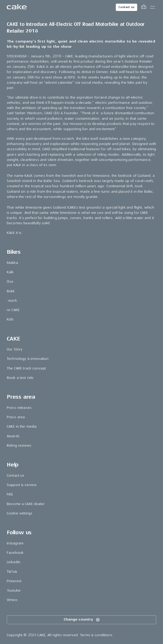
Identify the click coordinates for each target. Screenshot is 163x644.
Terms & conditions (96, 635)
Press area (16, 417)
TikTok (12, 572)
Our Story (15, 349)
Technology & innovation (28, 359)
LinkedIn (14, 562)
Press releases (19, 408)
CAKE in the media (22, 426)
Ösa (10, 281)
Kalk (10, 272)
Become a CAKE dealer (26, 504)
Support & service (22, 485)
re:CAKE (13, 310)
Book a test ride (20, 378)
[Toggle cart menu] (144, 7)
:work (12, 300)
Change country (82, 620)
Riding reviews (19, 445)
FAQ (10, 494)
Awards (13, 436)
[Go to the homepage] (17, 7)
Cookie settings (20, 513)
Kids (10, 319)
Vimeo (12, 600)
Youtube (14, 590)
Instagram (15, 543)
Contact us (126, 7)
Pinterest (14, 581)
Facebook (15, 553)
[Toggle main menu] (153, 7)
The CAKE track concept (26, 368)
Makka (12, 263)
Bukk (11, 291)
